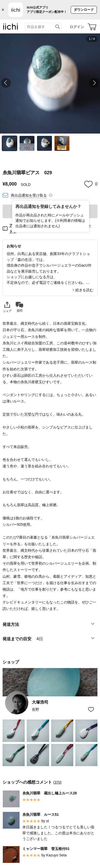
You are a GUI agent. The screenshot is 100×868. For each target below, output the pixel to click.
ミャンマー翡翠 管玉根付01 (46, 848)
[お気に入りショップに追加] (91, 709)
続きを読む (84, 290)
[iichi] (11, 29)
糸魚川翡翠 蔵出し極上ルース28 (50, 793)
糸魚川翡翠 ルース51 (41, 814)
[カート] (92, 27)
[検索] (58, 27)
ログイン (77, 27)
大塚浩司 (40, 702)
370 (57, 782)
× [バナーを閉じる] (3, 10)
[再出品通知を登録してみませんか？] (51, 195)
